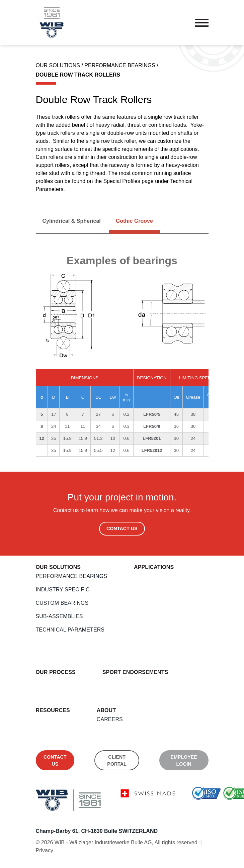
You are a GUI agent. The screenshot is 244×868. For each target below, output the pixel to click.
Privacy (45, 850)
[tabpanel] (122, 355)
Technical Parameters (70, 630)
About (106, 710)
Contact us (55, 760)
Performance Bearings (72, 576)
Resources (53, 710)
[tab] (72, 221)
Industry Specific (63, 590)
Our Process (56, 672)
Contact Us (122, 528)
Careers (110, 719)
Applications (154, 567)
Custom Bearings (62, 603)
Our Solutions (58, 567)
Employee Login (184, 760)
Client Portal (117, 760)
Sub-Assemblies (59, 616)
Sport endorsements (135, 672)
